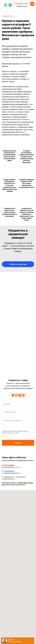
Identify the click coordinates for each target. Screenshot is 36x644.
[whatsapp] (16, 395)
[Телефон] (13, 395)
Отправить (18, 443)
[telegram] (20, 395)
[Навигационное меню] (32, 4)
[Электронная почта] (23, 395)
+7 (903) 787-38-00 (20, 4)
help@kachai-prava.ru (22, 6)
